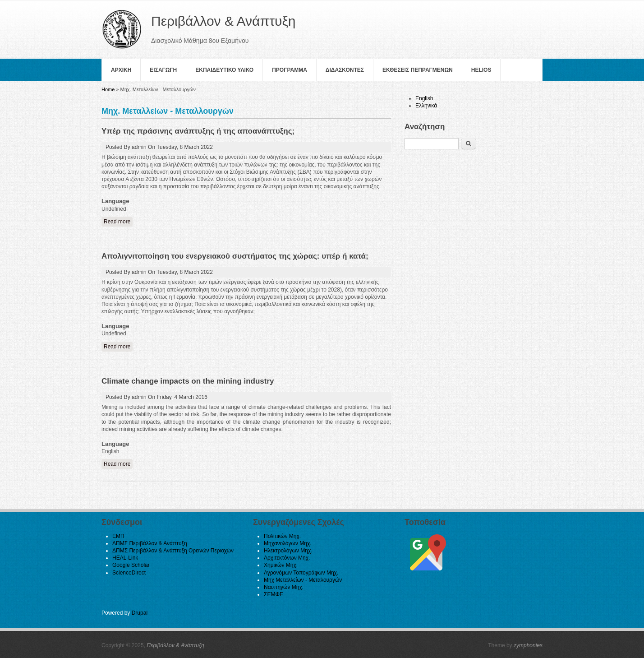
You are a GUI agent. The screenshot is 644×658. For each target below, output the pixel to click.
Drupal (140, 613)
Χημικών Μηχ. (281, 565)
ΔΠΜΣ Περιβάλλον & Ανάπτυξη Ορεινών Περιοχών (173, 551)
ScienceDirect (129, 573)
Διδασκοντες (345, 70)
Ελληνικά (426, 106)
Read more (118, 221)
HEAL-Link (125, 558)
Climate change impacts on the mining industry (188, 381)
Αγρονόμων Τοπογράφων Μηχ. (301, 573)
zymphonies (528, 645)
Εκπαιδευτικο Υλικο (224, 70)
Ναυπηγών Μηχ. (284, 587)
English (424, 98)
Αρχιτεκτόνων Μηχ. (287, 558)
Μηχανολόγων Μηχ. (288, 543)
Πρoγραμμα (290, 70)
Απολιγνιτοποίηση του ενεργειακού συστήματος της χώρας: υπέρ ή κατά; (235, 256)
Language (115, 201)
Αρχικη (121, 70)
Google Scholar (131, 565)
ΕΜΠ (118, 536)
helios (481, 70)
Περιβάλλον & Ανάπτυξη (175, 645)
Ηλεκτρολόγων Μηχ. (288, 551)
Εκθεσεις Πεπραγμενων (418, 70)
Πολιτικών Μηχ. (282, 536)
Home (108, 89)
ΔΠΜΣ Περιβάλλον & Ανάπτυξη (150, 543)
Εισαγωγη (163, 70)
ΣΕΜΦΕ (274, 594)
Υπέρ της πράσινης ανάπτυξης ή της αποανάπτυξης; (198, 131)
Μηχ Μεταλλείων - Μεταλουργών (303, 580)
